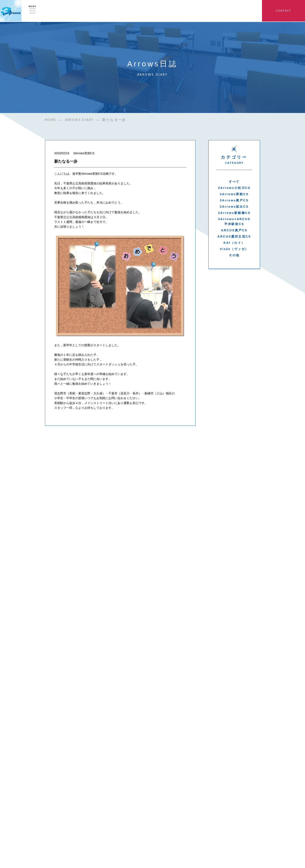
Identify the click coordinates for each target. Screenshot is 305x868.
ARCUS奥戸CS (234, 231)
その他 (234, 256)
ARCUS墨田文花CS (234, 237)
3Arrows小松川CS (234, 189)
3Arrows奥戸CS (234, 201)
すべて (234, 182)
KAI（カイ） (234, 244)
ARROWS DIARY (79, 121)
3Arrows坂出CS (234, 207)
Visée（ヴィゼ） (234, 250)
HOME (51, 121)
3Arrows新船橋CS (234, 214)
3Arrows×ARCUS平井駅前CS (234, 222)
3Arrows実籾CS (234, 195)
